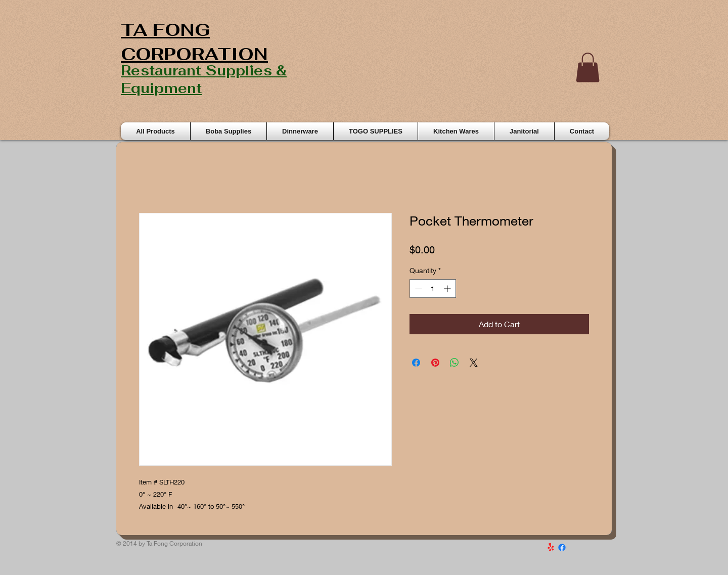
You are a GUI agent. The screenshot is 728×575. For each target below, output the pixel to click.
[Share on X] (474, 363)
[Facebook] (562, 547)
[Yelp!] (551, 547)
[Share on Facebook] (416, 363)
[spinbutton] (433, 289)
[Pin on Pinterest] (435, 363)
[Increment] (448, 289)
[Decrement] (417, 289)
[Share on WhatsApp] (454, 363)
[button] (588, 68)
